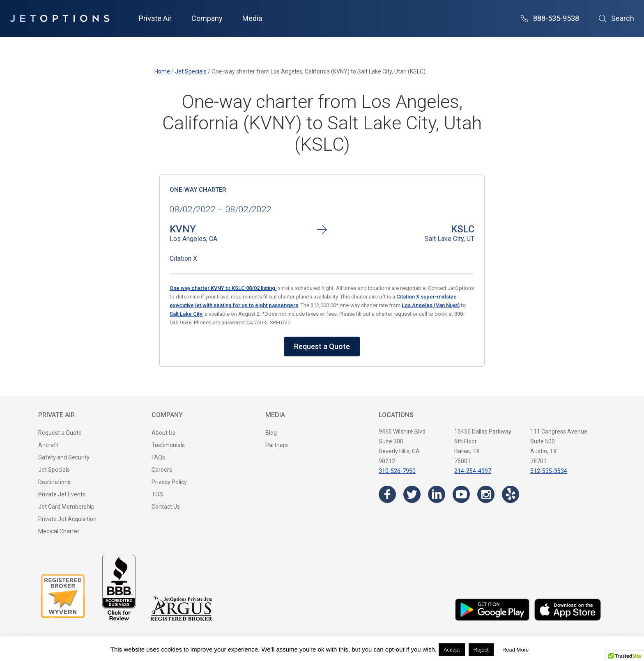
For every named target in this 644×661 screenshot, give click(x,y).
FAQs (158, 457)
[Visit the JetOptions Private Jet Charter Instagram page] (486, 494)
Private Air (155, 18)
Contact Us (166, 507)
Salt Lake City (186, 314)
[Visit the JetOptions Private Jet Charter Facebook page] (387, 494)
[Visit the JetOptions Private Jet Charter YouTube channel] (461, 494)
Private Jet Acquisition (67, 519)
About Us (163, 433)
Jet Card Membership (66, 507)
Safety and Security (64, 457)
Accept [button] (452, 650)
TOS (157, 494)
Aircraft (48, 445)
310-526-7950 (397, 471)
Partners (277, 445)
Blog (271, 433)
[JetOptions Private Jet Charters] (60, 18)
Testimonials (168, 445)
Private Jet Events (62, 494)
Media (252, 18)
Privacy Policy (169, 482)
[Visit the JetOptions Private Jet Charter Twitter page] (412, 494)
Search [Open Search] (616, 18)
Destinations (54, 482)
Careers (162, 470)
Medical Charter (59, 531)
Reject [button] (481, 650)
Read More (515, 650)
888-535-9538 (550, 18)
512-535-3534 (549, 471)
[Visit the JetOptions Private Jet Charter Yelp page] (511, 494)
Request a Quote (322, 346)
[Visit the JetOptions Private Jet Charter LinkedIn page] (437, 494)
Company (207, 18)
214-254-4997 (473, 471)
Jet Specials (54, 470)
